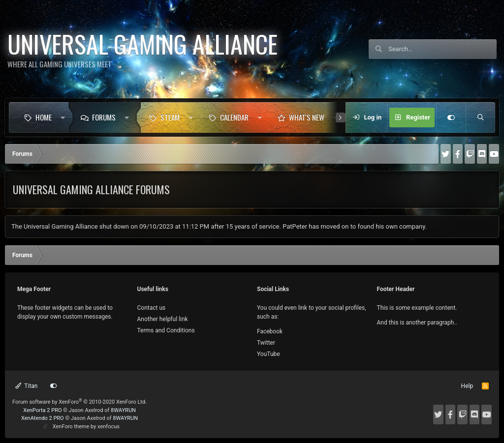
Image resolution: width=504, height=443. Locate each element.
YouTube (268, 354)
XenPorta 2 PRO (42, 410)
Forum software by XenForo (79, 402)
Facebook (270, 331)
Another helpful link (163, 319)
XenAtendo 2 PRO (43, 418)
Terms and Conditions (166, 330)
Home (44, 117)
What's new (307, 117)
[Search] (442, 49)
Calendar (234, 117)
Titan (27, 386)
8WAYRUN (123, 410)
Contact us (152, 308)
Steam (170, 117)
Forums (104, 117)
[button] (63, 118)
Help (467, 386)
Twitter (266, 343)
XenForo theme (71, 427)
